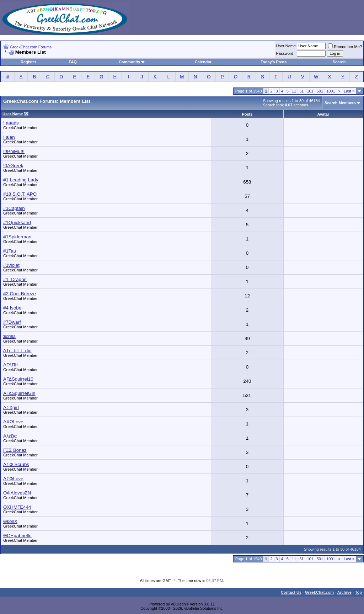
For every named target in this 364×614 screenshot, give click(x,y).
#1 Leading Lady (21, 180)
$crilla (9, 336)
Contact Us (291, 592)
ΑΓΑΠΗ (11, 365)
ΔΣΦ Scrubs (16, 464)
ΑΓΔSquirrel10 (18, 379)
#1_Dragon (15, 279)
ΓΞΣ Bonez (15, 450)
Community (132, 62)
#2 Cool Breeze (20, 294)
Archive (344, 592)
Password (285, 53)
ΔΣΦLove (13, 479)
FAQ (73, 62)
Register (28, 62)
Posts (247, 114)
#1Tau (10, 251)
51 (301, 91)
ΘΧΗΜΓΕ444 (17, 507)
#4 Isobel (13, 308)
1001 (331, 91)
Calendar (203, 62)
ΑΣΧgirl (11, 407)
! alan (9, 137)
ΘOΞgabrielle (17, 536)
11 (294, 91)
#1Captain (14, 208)
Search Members (340, 103)
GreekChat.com (319, 592)
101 (310, 91)
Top (358, 592)
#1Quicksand (17, 223)
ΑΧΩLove (13, 422)
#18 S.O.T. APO (20, 194)
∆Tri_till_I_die (17, 351)
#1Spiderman (17, 237)
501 (320, 91)
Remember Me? (345, 47)
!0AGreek (13, 166)
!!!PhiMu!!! (14, 151)
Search (339, 62)
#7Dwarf (12, 322)
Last (349, 91)
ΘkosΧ (10, 521)
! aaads (11, 123)
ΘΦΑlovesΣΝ (17, 493)
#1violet (11, 265)
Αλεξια (10, 436)
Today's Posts (274, 62)
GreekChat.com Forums (31, 47)
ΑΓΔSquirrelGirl (19, 393)
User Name (286, 46)
